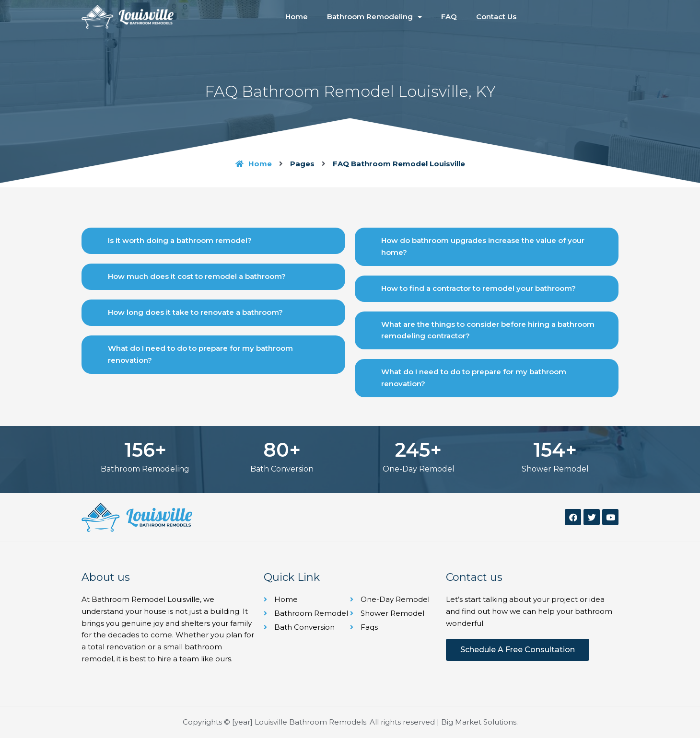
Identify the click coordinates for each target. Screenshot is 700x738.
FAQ (449, 17)
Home (297, 17)
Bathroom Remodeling (374, 17)
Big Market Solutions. (479, 722)
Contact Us (496, 17)
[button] (213, 241)
